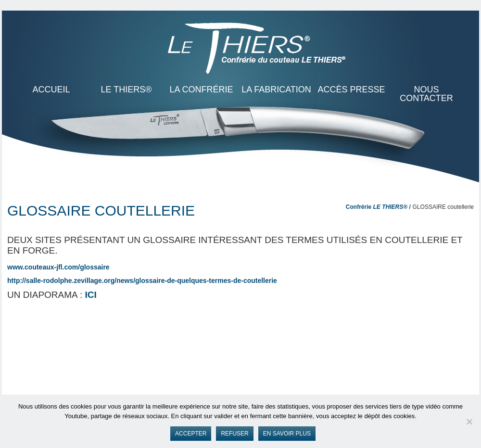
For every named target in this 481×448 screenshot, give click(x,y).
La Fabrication (276, 90)
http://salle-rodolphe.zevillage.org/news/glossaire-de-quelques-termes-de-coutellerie (142, 281)
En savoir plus (287, 434)
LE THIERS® (127, 90)
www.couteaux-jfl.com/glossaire (58, 267)
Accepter (191, 434)
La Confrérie (201, 90)
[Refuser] (469, 422)
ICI (91, 295)
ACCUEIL (51, 90)
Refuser (234, 434)
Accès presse (351, 90)
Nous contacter (426, 94)
